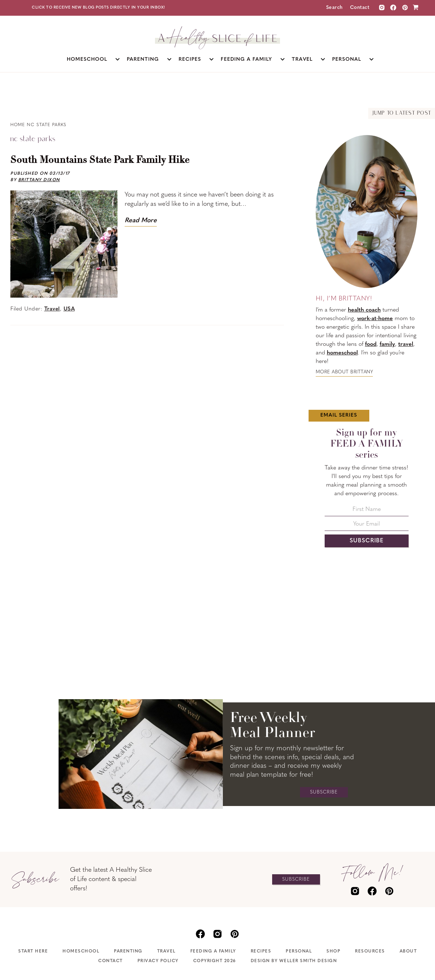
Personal (299, 951)
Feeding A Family (213, 951)
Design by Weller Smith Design (294, 961)
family (387, 344)
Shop (333, 951)
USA (69, 309)
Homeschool (81, 951)
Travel (52, 309)
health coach (364, 310)
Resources (370, 951)
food (371, 344)
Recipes (261, 951)
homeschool (342, 353)
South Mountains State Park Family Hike (100, 160)
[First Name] (367, 511)
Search (334, 8)
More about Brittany (344, 372)
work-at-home (375, 319)
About (408, 951)
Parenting (128, 951)
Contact (360, 8)
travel (406, 344)
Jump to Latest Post (402, 113)
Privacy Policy (158, 961)
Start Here (33, 951)
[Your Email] (367, 526)
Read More (141, 221)
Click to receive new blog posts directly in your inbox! (99, 8)
